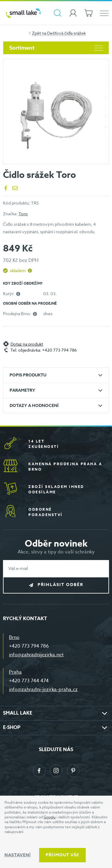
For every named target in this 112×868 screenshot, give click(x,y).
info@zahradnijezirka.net (36, 655)
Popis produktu (28, 375)
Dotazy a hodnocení (34, 406)
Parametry (22, 390)
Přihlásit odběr (60, 585)
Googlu (50, 817)
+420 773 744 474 (29, 681)
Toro (23, 214)
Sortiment (56, 48)
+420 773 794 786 (29, 646)
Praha (15, 672)
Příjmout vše (62, 855)
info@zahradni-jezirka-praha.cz (43, 689)
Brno (14, 637)
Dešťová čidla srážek (66, 33)
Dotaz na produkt (27, 344)
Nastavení (18, 855)
